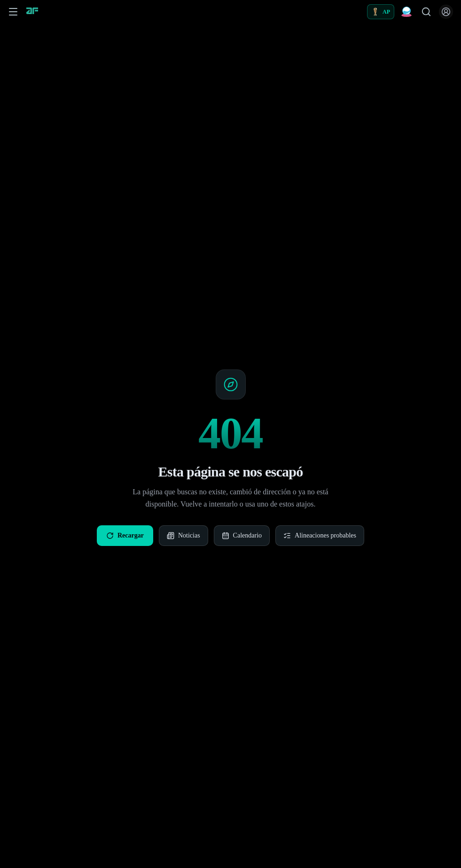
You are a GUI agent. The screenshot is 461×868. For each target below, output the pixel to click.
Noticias (184, 536)
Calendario (242, 536)
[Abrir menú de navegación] (13, 12)
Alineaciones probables (320, 536)
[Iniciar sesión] (446, 12)
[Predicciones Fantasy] (406, 12)
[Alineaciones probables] (381, 12)
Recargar (125, 536)
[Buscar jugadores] (426, 12)
